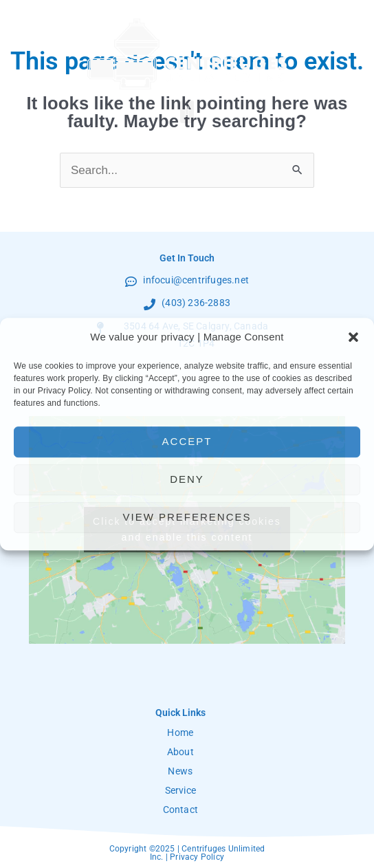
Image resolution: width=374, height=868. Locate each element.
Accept (187, 441)
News (180, 771)
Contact (180, 810)
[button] (353, 337)
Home (180, 733)
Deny (187, 479)
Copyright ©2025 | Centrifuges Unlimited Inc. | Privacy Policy (187, 853)
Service (180, 790)
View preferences (187, 517)
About (180, 752)
